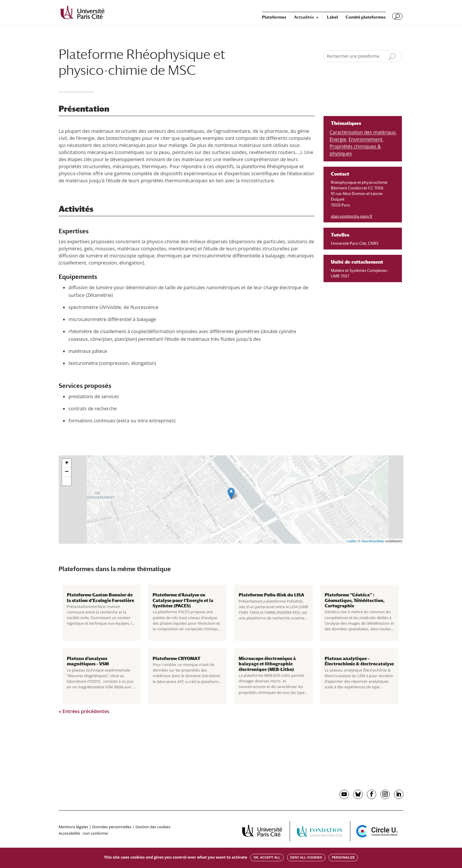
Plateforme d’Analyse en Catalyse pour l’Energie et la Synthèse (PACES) (183, 600)
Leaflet (351, 541)
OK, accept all (267, 857)
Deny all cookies (306, 857)
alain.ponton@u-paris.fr (352, 216)
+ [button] (67, 463)
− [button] (67, 472)
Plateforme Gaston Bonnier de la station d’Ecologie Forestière (100, 597)
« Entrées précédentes (84, 711)
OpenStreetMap (373, 541)
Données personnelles (112, 827)
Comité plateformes (366, 17)
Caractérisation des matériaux (363, 132)
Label (333, 17)
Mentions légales (73, 827)
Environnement (366, 139)
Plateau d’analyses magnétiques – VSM (88, 661)
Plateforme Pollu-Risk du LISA (272, 595)
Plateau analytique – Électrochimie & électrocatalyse (359, 661)
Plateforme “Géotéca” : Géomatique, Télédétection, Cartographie (355, 600)
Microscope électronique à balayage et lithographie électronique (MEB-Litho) (267, 664)
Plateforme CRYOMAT (176, 658)
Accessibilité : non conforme (83, 833)
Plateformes (274, 17)
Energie (338, 139)
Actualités (304, 17)
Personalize (343, 857)
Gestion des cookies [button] (153, 827)
